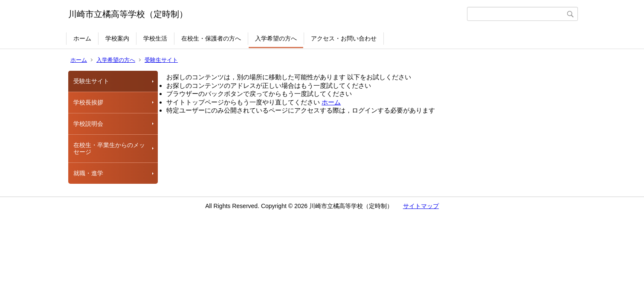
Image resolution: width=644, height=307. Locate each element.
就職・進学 (88, 173)
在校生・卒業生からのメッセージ (109, 149)
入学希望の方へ (276, 38)
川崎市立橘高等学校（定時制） (128, 14)
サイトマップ (421, 206)
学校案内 (117, 38)
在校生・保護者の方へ (211, 38)
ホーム (82, 38)
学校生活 (155, 38)
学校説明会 (88, 124)
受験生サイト (161, 60)
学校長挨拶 (88, 102)
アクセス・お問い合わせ (344, 38)
